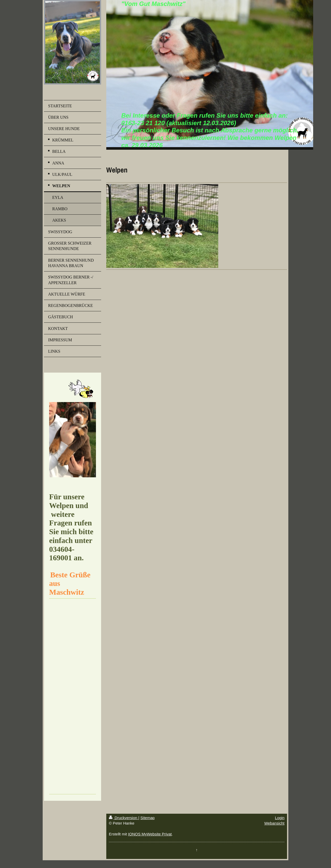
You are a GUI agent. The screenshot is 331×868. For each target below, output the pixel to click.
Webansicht (274, 823)
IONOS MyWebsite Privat (150, 834)
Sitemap (148, 818)
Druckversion (124, 818)
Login (280, 818)
